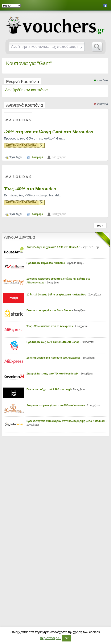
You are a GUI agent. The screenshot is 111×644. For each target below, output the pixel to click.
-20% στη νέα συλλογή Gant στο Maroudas (49, 132)
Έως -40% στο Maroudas (30, 189)
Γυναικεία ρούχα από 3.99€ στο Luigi (49, 389)
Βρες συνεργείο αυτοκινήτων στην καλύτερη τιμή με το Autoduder (66, 421)
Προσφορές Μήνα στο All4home (46, 263)
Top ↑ (100, 226)
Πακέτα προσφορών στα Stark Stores (49, 310)
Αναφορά (38, 157)
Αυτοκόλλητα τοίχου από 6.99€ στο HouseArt (53, 247)
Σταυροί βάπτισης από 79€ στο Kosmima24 (52, 374)
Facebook (105, 5)
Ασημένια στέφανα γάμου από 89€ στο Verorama (56, 405)
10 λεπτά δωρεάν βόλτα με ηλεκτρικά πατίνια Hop (56, 295)
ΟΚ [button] (67, 638)
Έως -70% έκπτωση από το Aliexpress (50, 326)
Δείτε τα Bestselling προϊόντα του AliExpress (54, 358)
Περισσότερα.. (50, 638)
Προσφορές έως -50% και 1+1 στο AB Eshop (53, 342)
